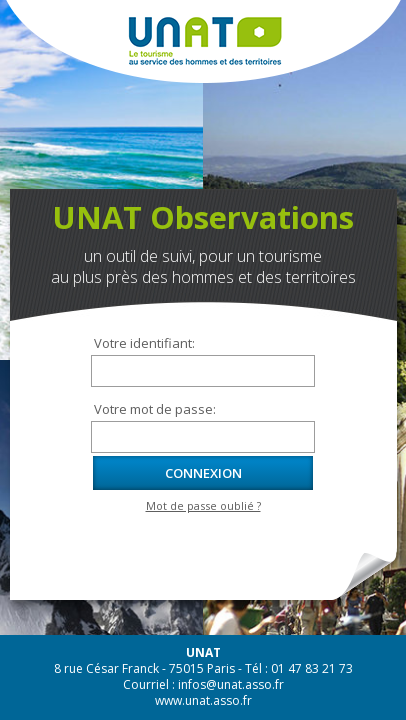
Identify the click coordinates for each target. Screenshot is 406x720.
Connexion (203, 473)
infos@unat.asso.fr (231, 684)
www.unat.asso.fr (203, 700)
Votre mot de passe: (155, 409)
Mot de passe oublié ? (203, 506)
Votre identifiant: (144, 343)
